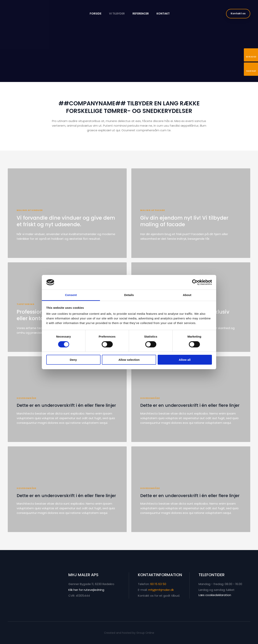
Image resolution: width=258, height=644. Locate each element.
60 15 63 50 (158, 584)
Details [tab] (129, 295)
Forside (95, 14)
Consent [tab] (71, 295)
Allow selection (129, 360)
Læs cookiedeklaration (215, 595)
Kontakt (163, 14)
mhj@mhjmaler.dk (161, 590)
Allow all (185, 360)
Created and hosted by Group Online (129, 633)
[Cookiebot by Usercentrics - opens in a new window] (195, 282)
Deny (73, 360)
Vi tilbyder (117, 14)
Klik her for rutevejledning (86, 590)
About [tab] (187, 295)
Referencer (141, 14)
